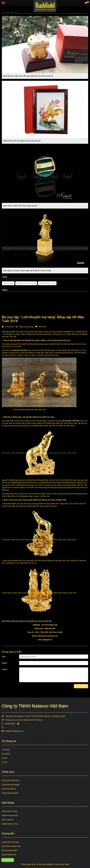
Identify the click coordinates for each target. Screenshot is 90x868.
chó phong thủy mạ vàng (26, 283)
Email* (5, 663)
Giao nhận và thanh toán (11, 846)
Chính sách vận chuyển (11, 785)
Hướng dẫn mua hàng (10, 842)
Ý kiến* (5, 669)
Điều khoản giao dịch (10, 815)
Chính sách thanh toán (11, 780)
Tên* (4, 657)
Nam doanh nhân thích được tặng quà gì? (20, 206)
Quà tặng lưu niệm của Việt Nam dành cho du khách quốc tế (28, 76)
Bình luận (41, 327)
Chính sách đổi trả (9, 789)
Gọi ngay (8, 860)
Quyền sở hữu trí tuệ (10, 824)
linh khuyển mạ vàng (47, 283)
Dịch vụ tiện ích (8, 820)
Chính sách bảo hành (10, 793)
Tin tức (5, 758)
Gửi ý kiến (81, 686)
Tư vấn (5, 762)
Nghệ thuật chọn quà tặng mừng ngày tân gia (22, 141)
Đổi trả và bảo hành (9, 850)
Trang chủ (6, 750)
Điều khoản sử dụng (10, 811)
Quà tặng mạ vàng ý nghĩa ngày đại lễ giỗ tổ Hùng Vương (27, 270)
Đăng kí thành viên (9, 855)
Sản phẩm (6, 754)
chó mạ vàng (8, 283)
